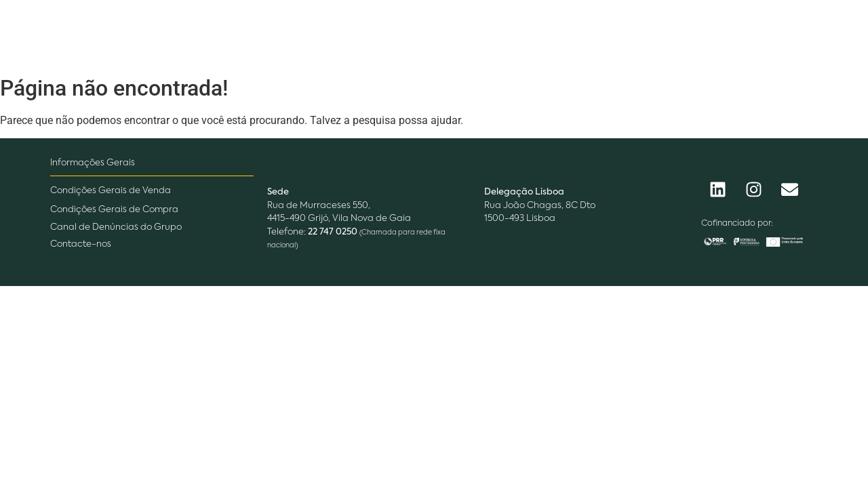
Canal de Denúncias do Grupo (116, 227)
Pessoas (486, 35)
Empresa (285, 35)
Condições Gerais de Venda (111, 191)
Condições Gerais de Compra (114, 210)
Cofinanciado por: (737, 224)
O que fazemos (387, 35)
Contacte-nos (81, 244)
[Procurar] (732, 35)
